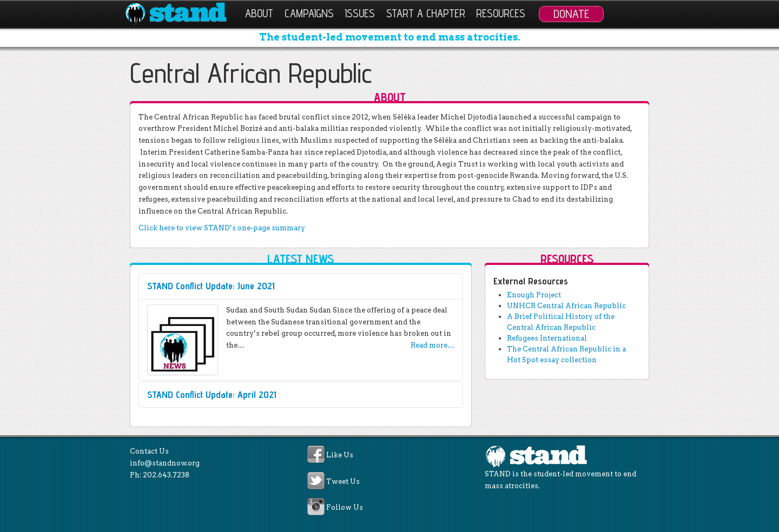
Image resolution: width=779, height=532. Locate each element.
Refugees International (547, 338)
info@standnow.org (165, 463)
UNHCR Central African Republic (566, 306)
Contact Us (149, 451)
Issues (360, 13)
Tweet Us (343, 481)
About (259, 13)
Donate (571, 14)
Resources (501, 13)
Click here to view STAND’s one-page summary (222, 228)
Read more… (433, 345)
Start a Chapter (426, 13)
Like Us (340, 455)
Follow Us (345, 507)
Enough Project (534, 295)
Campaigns (309, 13)
